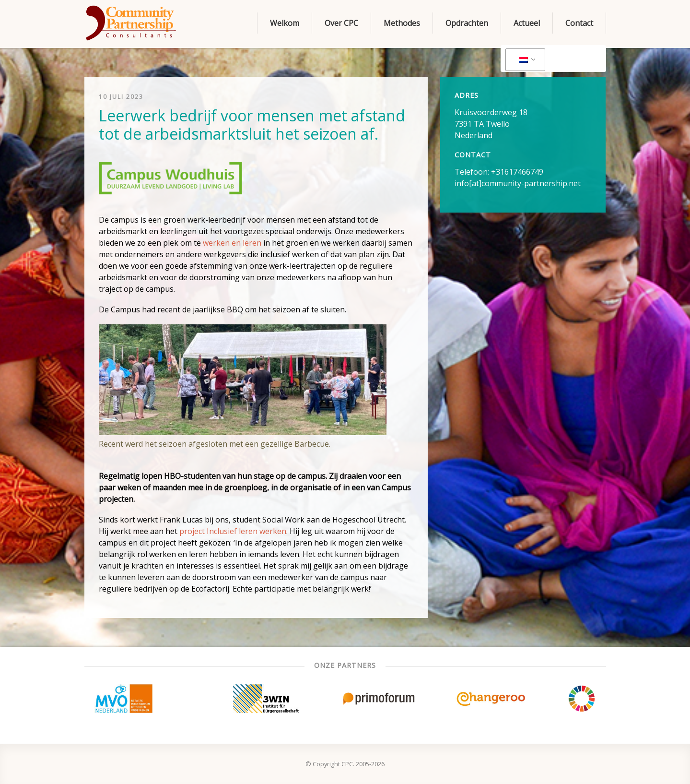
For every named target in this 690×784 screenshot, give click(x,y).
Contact (579, 23)
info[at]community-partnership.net (518, 183)
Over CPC (341, 23)
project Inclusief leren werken (233, 531)
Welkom (285, 23)
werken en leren (232, 243)
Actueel (527, 23)
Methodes (402, 23)
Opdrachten (467, 23)
